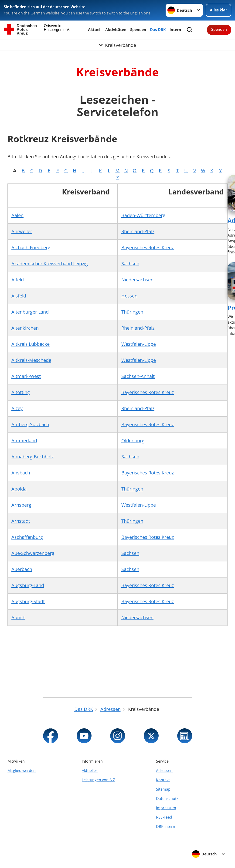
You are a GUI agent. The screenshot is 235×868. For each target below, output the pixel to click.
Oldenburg (133, 441)
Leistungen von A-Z (98, 780)
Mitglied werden (22, 771)
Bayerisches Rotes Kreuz (148, 247)
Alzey (17, 408)
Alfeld (18, 280)
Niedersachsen (137, 280)
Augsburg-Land (28, 585)
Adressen (164, 771)
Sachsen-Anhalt (138, 376)
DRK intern (166, 827)
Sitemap (163, 789)
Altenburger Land (30, 312)
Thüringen (132, 312)
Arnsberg (21, 505)
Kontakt (163, 780)
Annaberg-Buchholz (32, 457)
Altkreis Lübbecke (31, 344)
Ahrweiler (22, 231)
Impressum (166, 808)
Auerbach (22, 569)
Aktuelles (90, 771)
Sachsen (130, 264)
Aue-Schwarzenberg (33, 553)
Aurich (18, 617)
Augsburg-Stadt (28, 601)
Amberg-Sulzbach (30, 424)
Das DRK (158, 30)
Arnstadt (21, 521)
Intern (175, 30)
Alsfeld (19, 296)
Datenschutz (167, 799)
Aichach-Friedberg (31, 247)
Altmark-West (26, 376)
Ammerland (24, 441)
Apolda (19, 489)
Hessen (129, 296)
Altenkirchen (25, 328)
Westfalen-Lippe (139, 344)
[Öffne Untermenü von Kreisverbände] (117, 45)
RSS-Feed (164, 817)
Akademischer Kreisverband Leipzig (50, 264)
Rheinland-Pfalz (138, 231)
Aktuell (95, 30)
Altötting (21, 392)
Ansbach (21, 473)
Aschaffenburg (27, 537)
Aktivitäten (116, 30)
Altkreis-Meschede (31, 360)
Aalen (17, 215)
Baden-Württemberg (143, 215)
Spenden (138, 30)
